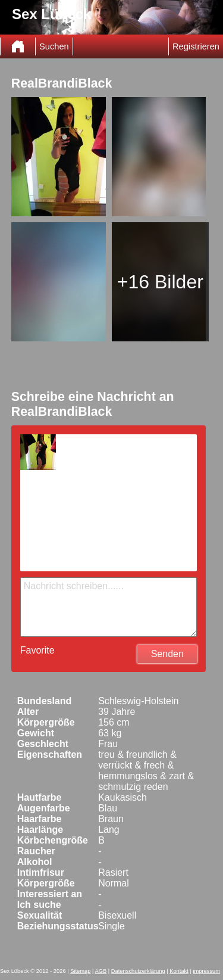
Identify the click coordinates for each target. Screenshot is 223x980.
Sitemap (80, 971)
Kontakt (179, 971)
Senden (167, 654)
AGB (101, 971)
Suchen (54, 46)
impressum (206, 971)
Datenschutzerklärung (138, 971)
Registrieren (196, 46)
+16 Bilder (160, 282)
